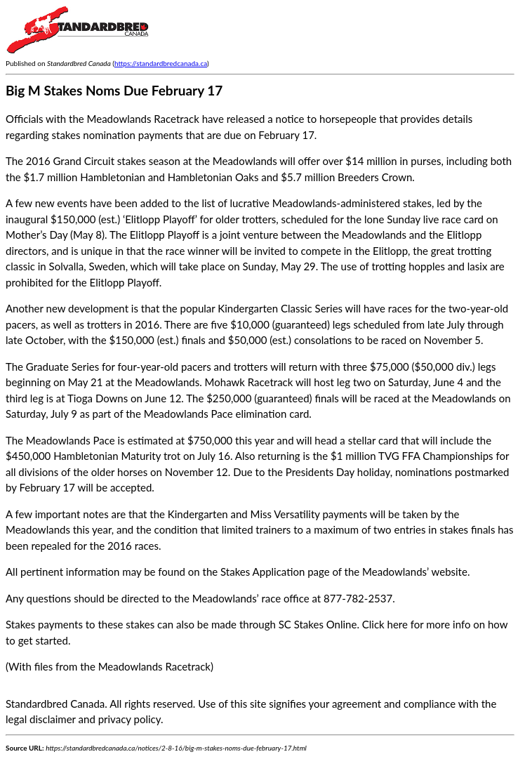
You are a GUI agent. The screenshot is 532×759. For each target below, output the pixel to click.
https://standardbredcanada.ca (161, 63)
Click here (385, 624)
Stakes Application (262, 572)
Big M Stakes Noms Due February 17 (114, 90)
